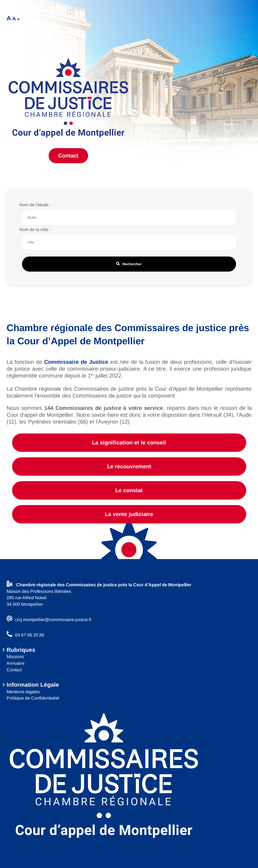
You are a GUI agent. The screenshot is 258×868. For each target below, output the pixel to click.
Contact (68, 156)
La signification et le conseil (129, 443)
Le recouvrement (129, 466)
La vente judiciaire (129, 514)
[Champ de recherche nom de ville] (129, 242)
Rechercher (129, 264)
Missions (15, 657)
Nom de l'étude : (35, 205)
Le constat (129, 490)
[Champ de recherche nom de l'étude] (129, 217)
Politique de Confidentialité (33, 698)
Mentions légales (23, 692)
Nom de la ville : (35, 229)
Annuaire (16, 663)
